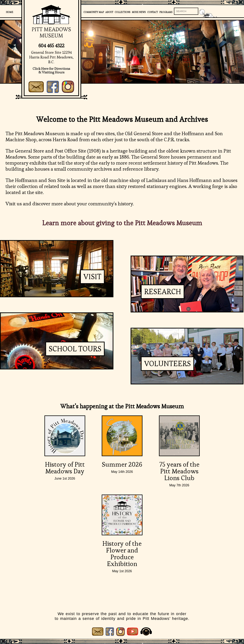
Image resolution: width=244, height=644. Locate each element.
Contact (153, 12)
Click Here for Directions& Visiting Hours (51, 70)
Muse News (139, 12)
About (109, 12)
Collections (123, 12)
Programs (166, 12)
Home (10, 12)
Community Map (94, 12)
